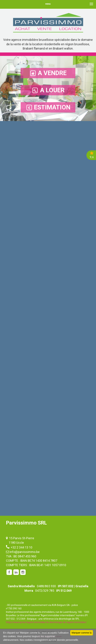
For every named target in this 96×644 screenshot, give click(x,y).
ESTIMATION (48, 107)
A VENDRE (48, 73)
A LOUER (48, 90)
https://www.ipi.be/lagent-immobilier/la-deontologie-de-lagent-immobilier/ (46, 622)
